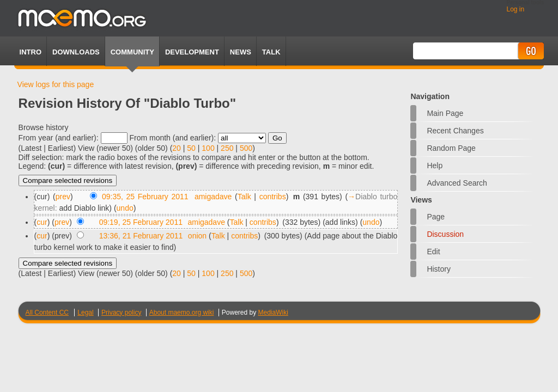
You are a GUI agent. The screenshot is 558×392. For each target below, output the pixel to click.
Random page (451, 148)
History (439, 269)
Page (436, 217)
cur (42, 222)
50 (191, 148)
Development (192, 52)
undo (125, 208)
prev (63, 197)
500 (246, 148)
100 (208, 148)
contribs (273, 197)
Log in (515, 9)
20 (177, 148)
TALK (271, 52)
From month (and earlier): (172, 138)
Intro (31, 52)
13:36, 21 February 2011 (141, 236)
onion (197, 236)
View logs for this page (56, 84)
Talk (244, 197)
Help (435, 166)
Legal (85, 313)
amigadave (213, 197)
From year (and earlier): (59, 138)
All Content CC (47, 313)
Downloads (76, 52)
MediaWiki (273, 313)
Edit (433, 252)
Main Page (445, 113)
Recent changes (455, 131)
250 (227, 148)
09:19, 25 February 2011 (141, 222)
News (241, 52)
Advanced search (457, 183)
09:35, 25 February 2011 (145, 197)
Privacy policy (121, 313)
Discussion (445, 234)
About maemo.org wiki (182, 313)
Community (132, 52)
